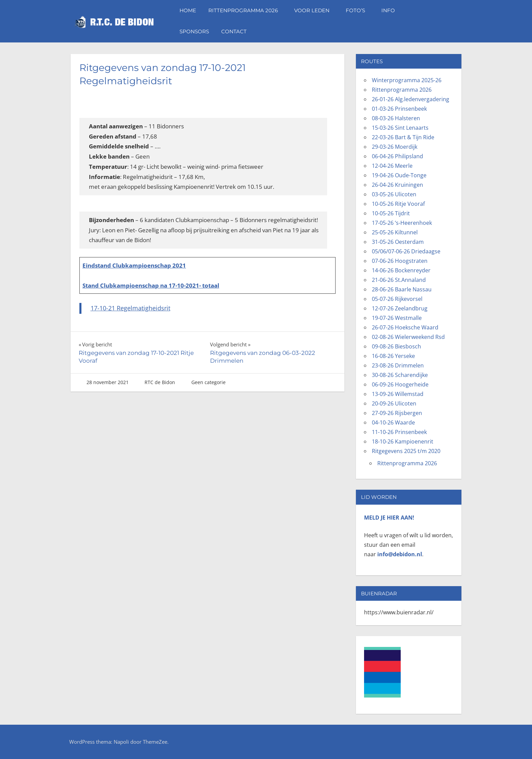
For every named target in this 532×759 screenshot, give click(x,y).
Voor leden (315, 10)
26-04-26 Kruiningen (397, 185)
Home (188, 10)
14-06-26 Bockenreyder (401, 270)
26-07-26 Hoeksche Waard (405, 327)
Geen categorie (208, 382)
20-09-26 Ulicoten (394, 403)
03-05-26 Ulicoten (394, 194)
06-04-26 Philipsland (397, 156)
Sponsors (194, 31)
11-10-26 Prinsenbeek (399, 432)
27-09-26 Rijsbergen (397, 413)
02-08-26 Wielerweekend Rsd (408, 337)
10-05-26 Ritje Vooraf (398, 204)
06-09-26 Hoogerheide (400, 384)
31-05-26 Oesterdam (398, 242)
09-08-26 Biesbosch (396, 346)
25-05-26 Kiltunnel (395, 232)
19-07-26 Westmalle (397, 318)
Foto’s (359, 10)
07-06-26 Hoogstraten (400, 261)
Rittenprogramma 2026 (246, 10)
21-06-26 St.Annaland (399, 280)
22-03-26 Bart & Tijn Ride (403, 137)
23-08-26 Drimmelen (398, 365)
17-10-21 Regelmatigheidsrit (130, 308)
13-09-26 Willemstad (398, 394)
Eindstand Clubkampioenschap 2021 (134, 265)
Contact (234, 31)
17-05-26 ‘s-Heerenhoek (402, 223)
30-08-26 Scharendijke (400, 375)
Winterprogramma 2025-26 (407, 80)
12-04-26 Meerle (392, 166)
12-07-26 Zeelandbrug (400, 308)
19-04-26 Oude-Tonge (399, 175)
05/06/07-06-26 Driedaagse (406, 251)
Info (392, 10)
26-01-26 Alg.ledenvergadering (411, 99)
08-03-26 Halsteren (396, 118)
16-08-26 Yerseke (393, 356)
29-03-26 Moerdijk (395, 147)
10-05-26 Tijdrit (391, 213)
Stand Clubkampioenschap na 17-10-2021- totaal (151, 285)
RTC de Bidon (160, 382)
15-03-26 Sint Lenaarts (400, 128)
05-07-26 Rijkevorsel (397, 299)
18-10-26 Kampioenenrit (403, 441)
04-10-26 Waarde (393, 422)
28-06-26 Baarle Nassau (402, 289)
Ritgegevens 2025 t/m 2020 (406, 451)
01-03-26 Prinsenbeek (399, 109)
